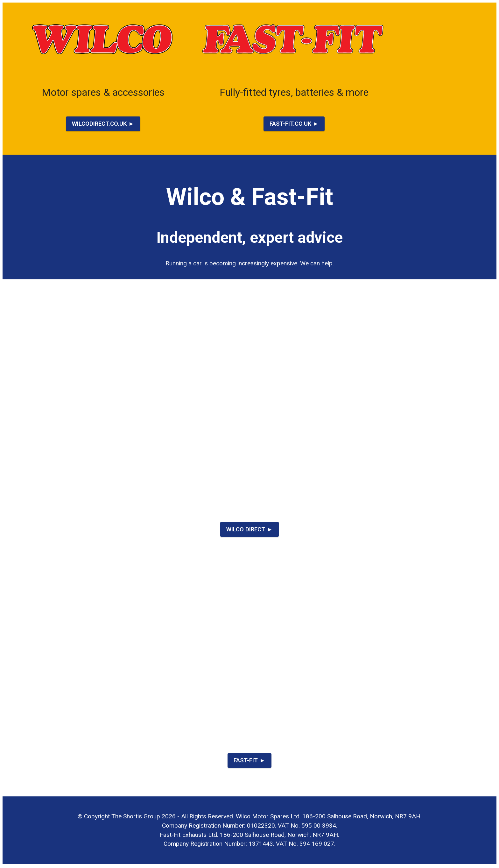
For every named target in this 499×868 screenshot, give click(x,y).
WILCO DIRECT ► (250, 530)
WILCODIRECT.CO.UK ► (103, 124)
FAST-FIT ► (250, 761)
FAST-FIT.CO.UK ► (294, 124)
